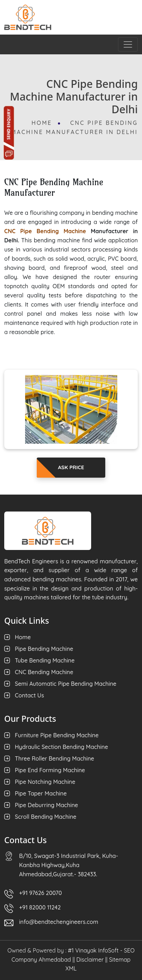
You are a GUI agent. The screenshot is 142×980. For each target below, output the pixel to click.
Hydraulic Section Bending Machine (61, 747)
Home (43, 123)
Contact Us (29, 695)
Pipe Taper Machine (41, 793)
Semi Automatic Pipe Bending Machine (66, 684)
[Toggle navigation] (128, 44)
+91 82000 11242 (40, 907)
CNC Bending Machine (44, 672)
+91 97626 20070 (40, 893)
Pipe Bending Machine (44, 649)
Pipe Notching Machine (45, 782)
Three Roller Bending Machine (55, 758)
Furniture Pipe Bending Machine (57, 735)
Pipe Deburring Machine (46, 805)
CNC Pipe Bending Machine (45, 231)
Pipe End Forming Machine (50, 770)
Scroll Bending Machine (46, 817)
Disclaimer (90, 960)
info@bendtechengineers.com (59, 922)
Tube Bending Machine (45, 660)
